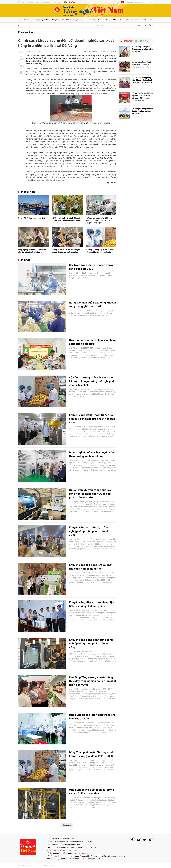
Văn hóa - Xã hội (105, 20)
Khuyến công (78, 20)
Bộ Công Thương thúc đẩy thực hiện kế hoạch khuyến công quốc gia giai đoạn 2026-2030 (92, 381)
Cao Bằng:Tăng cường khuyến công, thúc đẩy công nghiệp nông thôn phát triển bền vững (93, 681)
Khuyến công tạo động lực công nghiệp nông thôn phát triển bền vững (90, 531)
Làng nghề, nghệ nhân (40, 20)
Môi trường (118, 20)
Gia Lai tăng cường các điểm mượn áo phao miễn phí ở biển (142, 49)
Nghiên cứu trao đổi (133, 20)
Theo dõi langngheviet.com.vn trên (94, 51)
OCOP (68, 20)
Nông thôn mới (58, 20)
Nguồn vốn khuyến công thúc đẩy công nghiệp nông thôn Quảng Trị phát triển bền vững (90, 494)
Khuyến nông (91, 20)
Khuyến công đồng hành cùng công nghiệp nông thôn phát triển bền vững (91, 643)
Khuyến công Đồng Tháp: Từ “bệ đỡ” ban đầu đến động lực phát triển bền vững (92, 419)
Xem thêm (67, 825)
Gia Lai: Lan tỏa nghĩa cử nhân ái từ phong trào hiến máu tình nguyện (142, 64)
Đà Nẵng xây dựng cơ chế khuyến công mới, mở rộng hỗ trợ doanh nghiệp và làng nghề (99, 220)
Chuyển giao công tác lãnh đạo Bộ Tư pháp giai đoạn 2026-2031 (142, 111)
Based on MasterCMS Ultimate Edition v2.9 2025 (37, 865)
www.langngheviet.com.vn (115, 856)
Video (145, 20)
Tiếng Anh (123, 2)
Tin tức (26, 20)
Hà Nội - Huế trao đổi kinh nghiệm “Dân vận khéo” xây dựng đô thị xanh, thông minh (142, 97)
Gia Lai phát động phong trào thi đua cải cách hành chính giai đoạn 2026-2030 (142, 80)
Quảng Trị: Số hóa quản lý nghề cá (32, 218)
